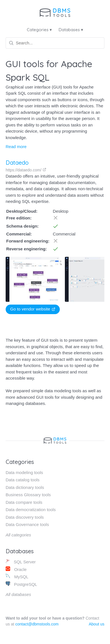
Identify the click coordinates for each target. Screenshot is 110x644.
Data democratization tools (31, 510)
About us (97, 624)
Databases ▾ (71, 30)
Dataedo (17, 163)
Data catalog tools (23, 480)
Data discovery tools (25, 517)
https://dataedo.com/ (26, 170)
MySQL (17, 576)
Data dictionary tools (25, 487)
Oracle (16, 569)
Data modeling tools (24, 472)
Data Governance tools (27, 524)
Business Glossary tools (28, 495)
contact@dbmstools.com (37, 624)
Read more (16, 147)
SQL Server (21, 562)
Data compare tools (24, 502)
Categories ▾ (39, 30)
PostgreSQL (21, 584)
